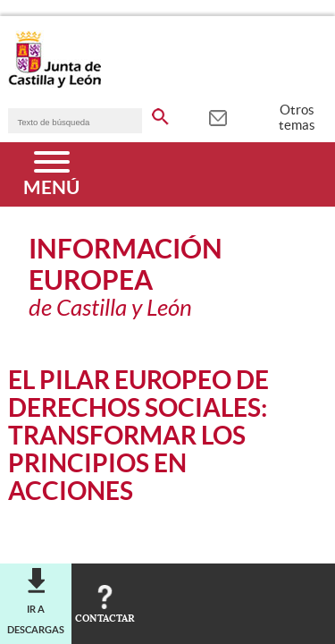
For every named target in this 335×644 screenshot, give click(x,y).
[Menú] (51, 174)
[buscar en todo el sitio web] (160, 114)
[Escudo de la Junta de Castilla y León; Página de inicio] (54, 84)
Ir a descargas (36, 619)
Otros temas (297, 117)
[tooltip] (218, 116)
